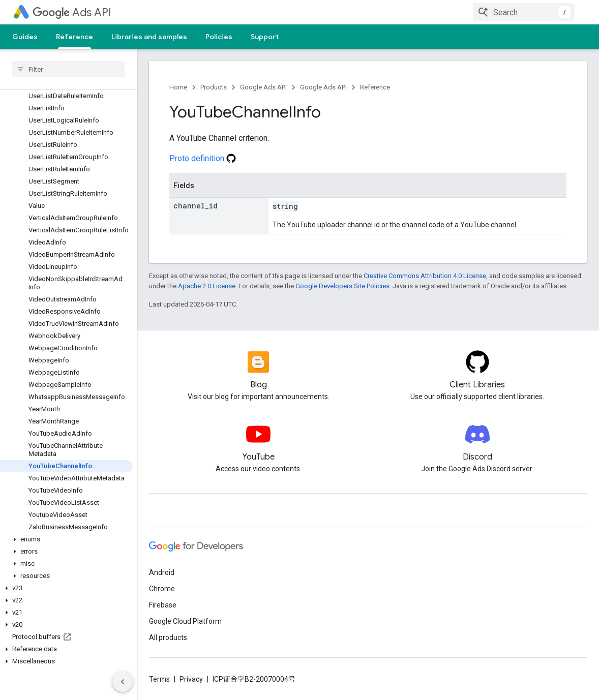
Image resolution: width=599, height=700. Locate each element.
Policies (219, 37)
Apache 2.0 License (207, 286)
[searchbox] (68, 69)
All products (168, 637)
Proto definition (203, 158)
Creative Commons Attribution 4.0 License (425, 276)
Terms (159, 679)
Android (162, 572)
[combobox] (524, 12)
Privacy (191, 679)
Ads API (72, 12)
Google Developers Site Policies (342, 286)
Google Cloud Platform (185, 621)
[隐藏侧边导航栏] (123, 682)
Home (178, 87)
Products (214, 87)
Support (265, 37)
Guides (25, 37)
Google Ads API (263, 87)
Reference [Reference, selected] (74, 37)
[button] (66, 539)
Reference (375, 87)
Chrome (162, 589)
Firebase (163, 605)
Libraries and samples (149, 37)
